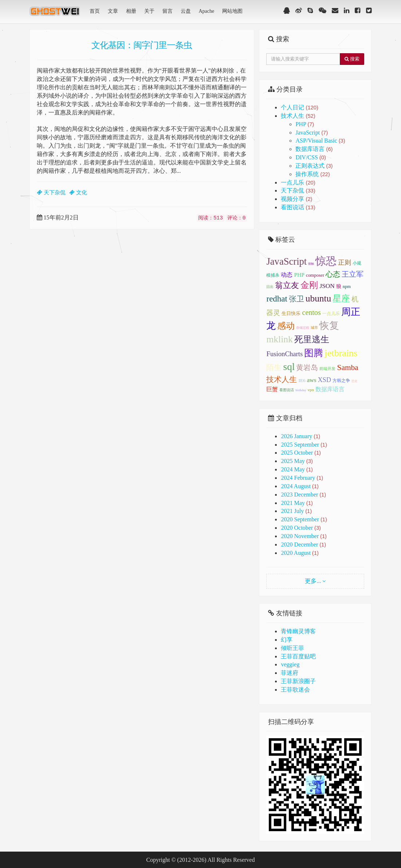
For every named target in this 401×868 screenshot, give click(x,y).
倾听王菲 (292, 648)
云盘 (186, 11)
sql (289, 367)
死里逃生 (312, 339)
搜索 (352, 59)
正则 (345, 262)
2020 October (297, 528)
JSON (327, 286)
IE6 (302, 380)
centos (311, 312)
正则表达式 (314, 166)
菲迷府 (290, 673)
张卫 (296, 299)
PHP (305, 124)
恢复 (329, 326)
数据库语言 (314, 149)
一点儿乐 (298, 182)
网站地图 (232, 11)
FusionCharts (284, 354)
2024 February (298, 478)
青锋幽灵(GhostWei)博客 (55, 13)
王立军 (353, 274)
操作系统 (312, 174)
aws (312, 380)
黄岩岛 (307, 367)
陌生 (274, 367)
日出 (270, 287)
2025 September (300, 445)
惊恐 (326, 261)
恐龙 (354, 381)
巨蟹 (272, 389)
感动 (286, 326)
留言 (168, 11)
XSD (324, 380)
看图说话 (298, 207)
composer (315, 275)
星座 (341, 299)
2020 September (300, 519)
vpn (311, 390)
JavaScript (312, 133)
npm (347, 287)
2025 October (297, 453)
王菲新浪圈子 (298, 681)
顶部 (390, 531)
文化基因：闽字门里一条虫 (142, 45)
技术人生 (298, 116)
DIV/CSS (310, 157)
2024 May (293, 469)
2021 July (292, 511)
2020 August (296, 553)
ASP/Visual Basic (320, 141)
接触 (311, 264)
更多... (313, 581)
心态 (333, 274)
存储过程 (303, 328)
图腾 (314, 353)
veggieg (290, 664)
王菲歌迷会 (295, 690)
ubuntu (318, 298)
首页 (95, 11)
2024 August (296, 486)
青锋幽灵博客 (298, 631)
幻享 (287, 640)
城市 (314, 328)
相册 (131, 11)
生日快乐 (291, 314)
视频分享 (296, 199)
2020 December (299, 544)
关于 (149, 11)
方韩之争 (341, 381)
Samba (347, 367)
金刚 (309, 285)
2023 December (299, 495)
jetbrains (341, 353)
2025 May (293, 461)
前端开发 (327, 369)
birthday (301, 390)
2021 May (293, 503)
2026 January (296, 436)
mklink (279, 339)
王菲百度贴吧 (298, 656)
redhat (277, 299)
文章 (113, 11)
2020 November (300, 536)
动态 (287, 275)
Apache (207, 11)
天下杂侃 (298, 190)
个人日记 (299, 107)
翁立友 (287, 285)
